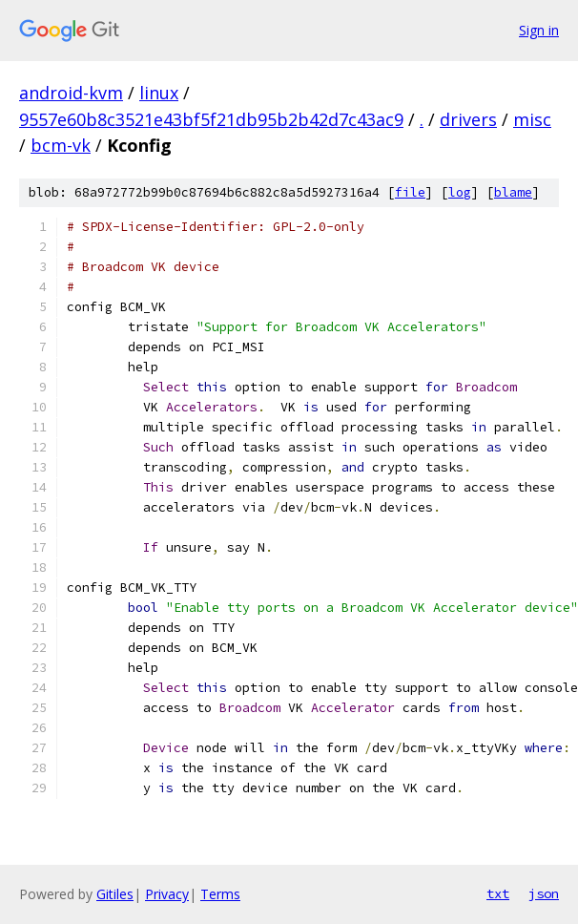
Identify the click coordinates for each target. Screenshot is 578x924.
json (544, 893)
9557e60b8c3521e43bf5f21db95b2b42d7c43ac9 (211, 119)
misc (532, 119)
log (460, 192)
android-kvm (71, 93)
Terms (220, 894)
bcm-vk (61, 145)
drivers (468, 119)
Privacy (167, 894)
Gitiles (115, 894)
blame (513, 192)
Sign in (539, 30)
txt (498, 893)
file (410, 192)
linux (159, 93)
